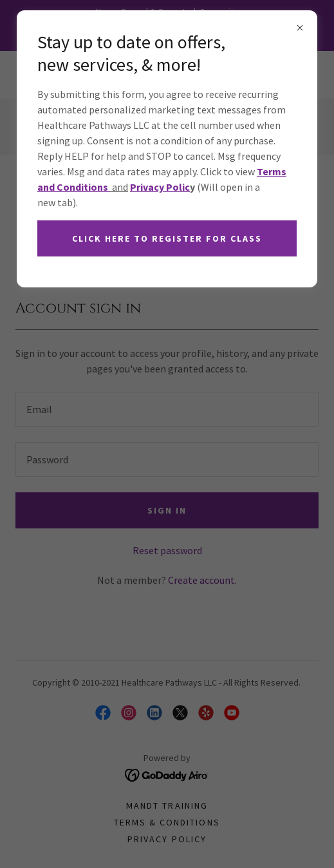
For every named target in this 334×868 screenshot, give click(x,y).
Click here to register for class (167, 238)
